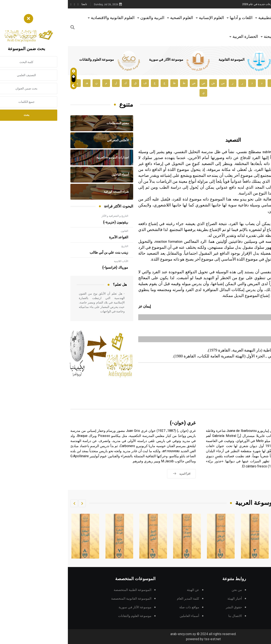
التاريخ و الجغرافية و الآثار (47, 216)
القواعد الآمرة (51, 237)
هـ (19, 83)
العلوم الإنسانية (144, 18)
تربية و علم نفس (245, 368)
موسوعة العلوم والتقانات (27, 60)
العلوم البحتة (206, 36)
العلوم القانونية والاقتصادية (45, 18)
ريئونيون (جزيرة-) (48, 222)
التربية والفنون (84, 18)
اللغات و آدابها (173, 18)
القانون (57, 231)
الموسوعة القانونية (162, 60)
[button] (14, 503)
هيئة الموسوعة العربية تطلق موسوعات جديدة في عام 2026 (208, 4)
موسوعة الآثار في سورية (97, 60)
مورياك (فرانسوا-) (47, 268)
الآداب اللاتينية (53, 261)
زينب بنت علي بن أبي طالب (41, 253)
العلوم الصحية (114, 18)
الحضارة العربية (177, 36)
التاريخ (57, 246)
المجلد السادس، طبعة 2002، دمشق (235, 373)
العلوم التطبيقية (204, 18)
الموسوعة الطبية (222, 60)
